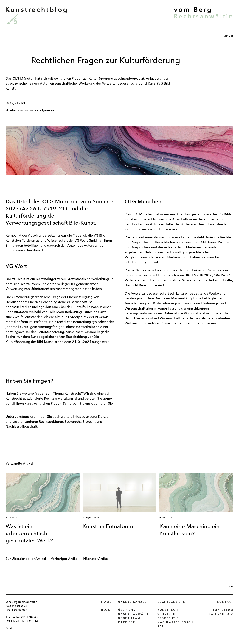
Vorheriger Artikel (65, 559)
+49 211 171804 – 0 (28, 617)
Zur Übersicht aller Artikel (26, 559)
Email (9, 628)
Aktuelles (11, 111)
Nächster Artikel (96, 559)
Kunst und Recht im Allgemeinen (36, 111)
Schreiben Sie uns (77, 404)
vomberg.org (25, 417)
